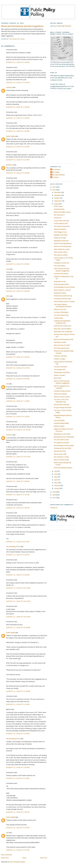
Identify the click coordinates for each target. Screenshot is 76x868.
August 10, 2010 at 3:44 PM (18, 131)
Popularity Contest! (60, 293)
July (56, 471)
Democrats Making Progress (63, 468)
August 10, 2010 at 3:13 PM (18, 82)
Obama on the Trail (60, 309)
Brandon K (10, 165)
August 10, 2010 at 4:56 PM (18, 264)
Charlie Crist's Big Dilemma (63, 243)
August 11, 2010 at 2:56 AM (18, 508)
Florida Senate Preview (61, 284)
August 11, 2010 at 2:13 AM (18, 495)
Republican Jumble (60, 342)
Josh (8, 269)
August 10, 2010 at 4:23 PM (18, 173)
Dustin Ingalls (10, 136)
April (56, 480)
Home (24, 858)
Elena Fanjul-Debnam (58, 175)
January (57, 488)
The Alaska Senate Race (62, 226)
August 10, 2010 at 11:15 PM (18, 430)
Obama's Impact (59, 426)
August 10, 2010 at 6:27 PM (18, 368)
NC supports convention (62, 443)
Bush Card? (58, 378)
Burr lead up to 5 (59, 215)
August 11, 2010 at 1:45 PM (18, 767)
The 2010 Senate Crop (61, 315)
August (57, 204)
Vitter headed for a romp (62, 249)
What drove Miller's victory (62, 212)
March (56, 483)
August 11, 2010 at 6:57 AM (18, 542)
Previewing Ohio (59, 209)
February (57, 485)
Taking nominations (60, 229)
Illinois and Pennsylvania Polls (63, 339)
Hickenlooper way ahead (62, 372)
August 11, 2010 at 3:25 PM (18, 812)
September (58, 201)
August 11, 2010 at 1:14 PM (18, 704)
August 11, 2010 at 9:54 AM (18, 575)
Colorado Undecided (60, 367)
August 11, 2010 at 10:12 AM (18, 588)
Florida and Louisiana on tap (63, 296)
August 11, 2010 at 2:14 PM (18, 778)
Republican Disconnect (61, 241)
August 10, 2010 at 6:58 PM (18, 379)
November (58, 195)
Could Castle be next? (61, 223)
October (57, 198)
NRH (8, 296)
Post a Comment (6, 855)
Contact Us (54, 508)
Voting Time (58, 218)
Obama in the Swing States (63, 246)
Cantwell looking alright (61, 423)
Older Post (44, 858)
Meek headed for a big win (62, 290)
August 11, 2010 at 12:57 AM (18, 457)
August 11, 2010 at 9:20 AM (18, 555)
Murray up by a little (60, 454)
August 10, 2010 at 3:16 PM (18, 107)
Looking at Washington (61, 312)
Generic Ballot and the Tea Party (64, 302)
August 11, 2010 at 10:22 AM (18, 601)
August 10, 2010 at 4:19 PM (18, 147)
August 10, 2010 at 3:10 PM (18, 62)
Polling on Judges (60, 359)
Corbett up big (58, 318)
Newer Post (5, 858)
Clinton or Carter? (60, 375)
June (56, 474)
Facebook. (68, 26)
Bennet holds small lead (62, 405)
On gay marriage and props (63, 407)
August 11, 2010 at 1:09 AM (18, 481)
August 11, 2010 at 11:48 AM (18, 691)
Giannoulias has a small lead (63, 332)
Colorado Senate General (62, 391)
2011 (54, 187)
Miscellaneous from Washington (64, 437)
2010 (54, 190)
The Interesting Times (13, 547)
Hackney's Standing (60, 356)
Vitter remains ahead (60, 252)
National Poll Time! (60, 451)
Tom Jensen (55, 177)
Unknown (9, 87)
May (56, 477)
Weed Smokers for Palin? (62, 345)
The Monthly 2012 (60, 369)
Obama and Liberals (60, 394)
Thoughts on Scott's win (61, 263)
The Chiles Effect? (60, 266)
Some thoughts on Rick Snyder (64, 445)
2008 (54, 495)
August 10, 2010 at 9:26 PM (18, 417)
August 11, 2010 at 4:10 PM (18, 828)
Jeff (7, 384)
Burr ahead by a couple (61, 457)
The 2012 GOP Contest (61, 440)
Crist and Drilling (59, 420)
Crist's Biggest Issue (60, 232)
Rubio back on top (60, 281)
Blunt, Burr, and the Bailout (62, 329)
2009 (54, 492)
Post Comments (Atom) (17, 862)
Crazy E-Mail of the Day (61, 221)
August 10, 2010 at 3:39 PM (18, 118)
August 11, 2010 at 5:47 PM (18, 850)
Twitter (59, 26)
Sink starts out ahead (61, 255)
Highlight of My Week (61, 235)
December (58, 192)
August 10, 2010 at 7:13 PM (18, 401)
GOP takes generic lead (61, 348)
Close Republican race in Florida (64, 287)
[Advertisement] (58, 127)
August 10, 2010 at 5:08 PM (18, 291)
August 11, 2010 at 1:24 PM (18, 734)
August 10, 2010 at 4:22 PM (18, 160)
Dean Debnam (55, 170)
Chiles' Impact (58, 206)
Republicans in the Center (62, 434)
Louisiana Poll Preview (61, 274)
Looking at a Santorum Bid (62, 299)
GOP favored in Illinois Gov (63, 326)
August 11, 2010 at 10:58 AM (18, 628)
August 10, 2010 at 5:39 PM (18, 357)
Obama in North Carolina (62, 397)
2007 (54, 498)
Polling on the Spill (60, 238)
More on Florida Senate (61, 460)
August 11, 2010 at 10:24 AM (18, 617)
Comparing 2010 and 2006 (62, 448)
